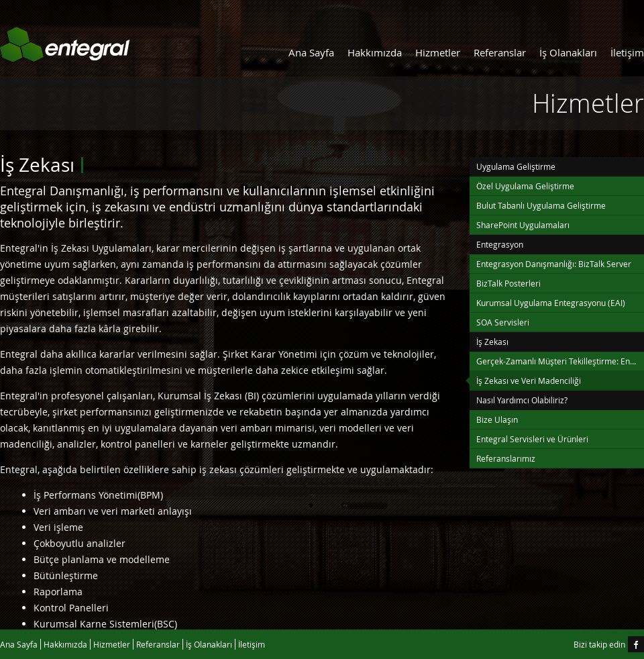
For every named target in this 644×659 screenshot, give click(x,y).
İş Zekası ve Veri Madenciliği (529, 381)
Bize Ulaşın (497, 419)
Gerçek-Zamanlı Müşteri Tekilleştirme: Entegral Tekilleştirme (560, 361)
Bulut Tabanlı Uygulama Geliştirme (541, 205)
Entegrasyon (500, 244)
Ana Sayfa (311, 52)
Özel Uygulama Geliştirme (525, 186)
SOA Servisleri (503, 322)
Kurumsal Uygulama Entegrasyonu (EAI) (551, 303)
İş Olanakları (568, 52)
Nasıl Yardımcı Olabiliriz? (522, 400)
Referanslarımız (506, 458)
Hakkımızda (375, 52)
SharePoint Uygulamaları (523, 225)
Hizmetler (438, 52)
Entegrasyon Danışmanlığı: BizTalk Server (554, 264)
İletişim (627, 52)
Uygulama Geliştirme (516, 166)
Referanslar (500, 52)
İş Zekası (492, 342)
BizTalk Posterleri (508, 283)
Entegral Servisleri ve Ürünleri (532, 439)
